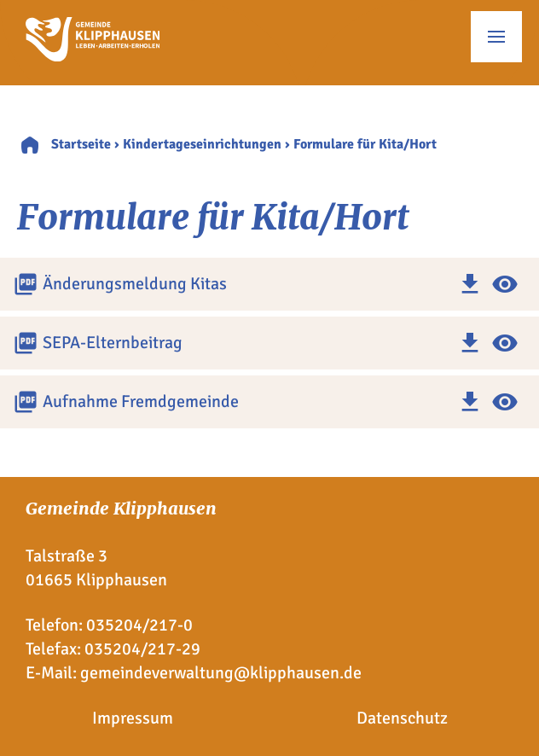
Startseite (81, 144)
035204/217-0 (139, 625)
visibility (505, 284)
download (470, 284)
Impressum (133, 718)
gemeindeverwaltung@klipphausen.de (221, 673)
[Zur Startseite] (93, 56)
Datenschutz (402, 718)
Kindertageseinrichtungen (202, 144)
